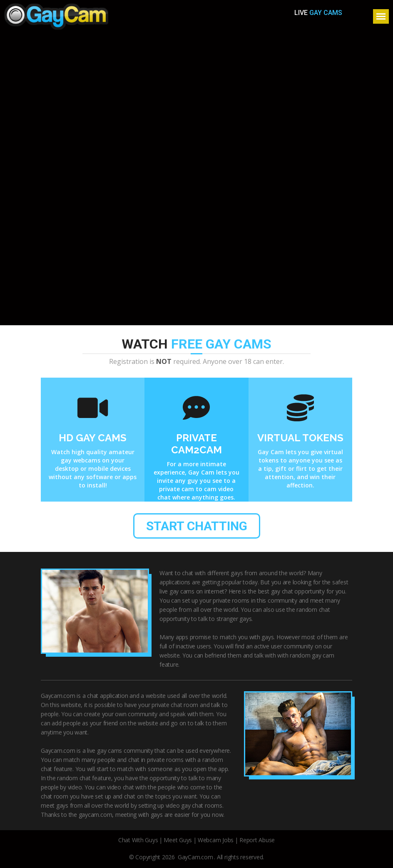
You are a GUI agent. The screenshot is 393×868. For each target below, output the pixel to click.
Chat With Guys (138, 840)
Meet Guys (178, 840)
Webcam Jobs (216, 840)
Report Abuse (257, 840)
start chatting (197, 526)
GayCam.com (195, 857)
